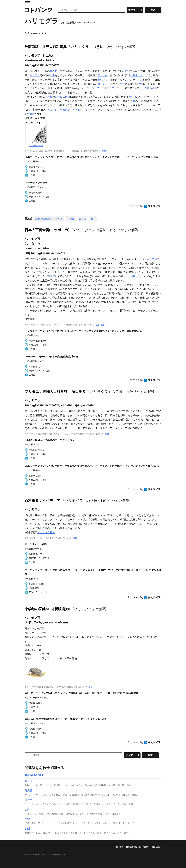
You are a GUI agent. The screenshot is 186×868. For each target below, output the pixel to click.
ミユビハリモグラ (82, 110)
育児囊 (59, 97)
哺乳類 (54, 71)
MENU (27, 3)
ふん (140, 80)
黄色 (100, 80)
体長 (32, 88)
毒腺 (133, 276)
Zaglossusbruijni (43, 219)
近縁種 (31, 114)
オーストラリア (90, 88)
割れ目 (59, 219)
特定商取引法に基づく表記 (137, 847)
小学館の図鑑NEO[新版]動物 (47, 609)
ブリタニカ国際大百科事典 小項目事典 (55, 391)
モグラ (41, 71)
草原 (154, 88)
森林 (147, 88)
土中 (93, 219)
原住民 (82, 219)
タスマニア (108, 88)
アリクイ (103, 75)
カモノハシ (104, 84)
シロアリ (35, 75)
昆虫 (52, 75)
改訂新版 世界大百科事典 (46, 47)
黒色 (128, 80)
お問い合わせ (156, 847)
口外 (62, 272)
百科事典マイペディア (43, 501)
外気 (133, 101)
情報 (104, 151)
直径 (67, 97)
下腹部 (49, 97)
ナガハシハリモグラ (59, 110)
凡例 (103, 325)
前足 (128, 71)
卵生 (123, 84)
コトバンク (39, 10)
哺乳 (140, 84)
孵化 (131, 97)
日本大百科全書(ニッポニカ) (47, 230)
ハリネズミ (136, 75)
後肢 (52, 276)
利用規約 (120, 847)
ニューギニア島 (148, 259)
